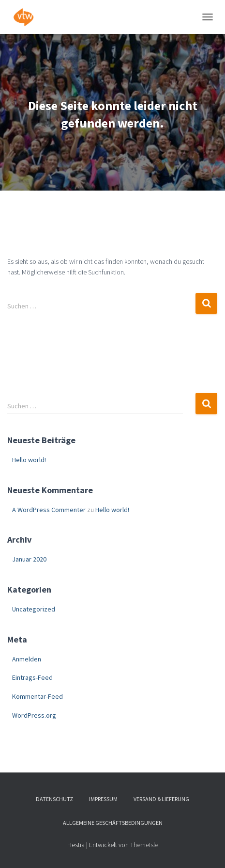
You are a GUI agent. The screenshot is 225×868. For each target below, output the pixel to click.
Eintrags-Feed (32, 677)
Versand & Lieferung (161, 799)
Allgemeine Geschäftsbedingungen (113, 823)
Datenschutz (54, 799)
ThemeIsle (144, 845)
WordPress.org (34, 715)
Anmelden (27, 659)
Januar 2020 (29, 559)
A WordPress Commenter (49, 510)
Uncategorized (34, 609)
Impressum (103, 799)
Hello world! (29, 460)
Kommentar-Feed (37, 696)
